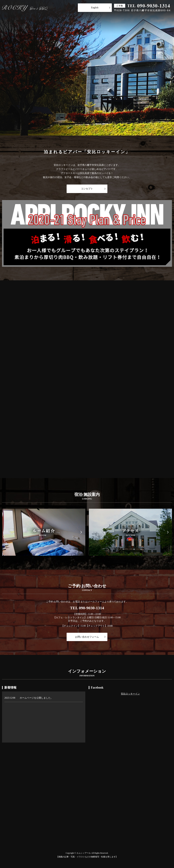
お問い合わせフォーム (87, 637)
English (95, 8)
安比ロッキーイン (130, 694)
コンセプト (87, 189)
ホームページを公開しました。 (36, 698)
